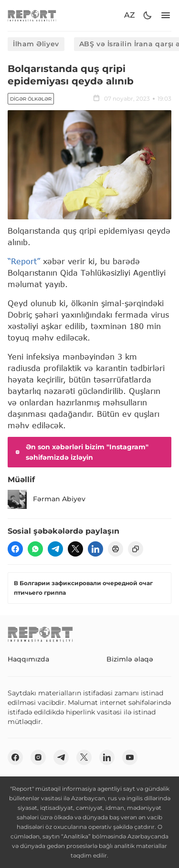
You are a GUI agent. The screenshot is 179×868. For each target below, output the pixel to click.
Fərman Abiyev (47, 499)
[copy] (136, 549)
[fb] (15, 549)
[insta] (38, 757)
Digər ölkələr (31, 99)
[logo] (32, 15)
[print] (116, 549)
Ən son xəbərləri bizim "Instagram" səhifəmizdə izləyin (81, 452)
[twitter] (75, 549)
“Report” (24, 261)
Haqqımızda (28, 659)
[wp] (35, 549)
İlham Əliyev (36, 44)
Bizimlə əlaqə (130, 659)
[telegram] (55, 549)
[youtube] (130, 757)
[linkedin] (95, 549)
